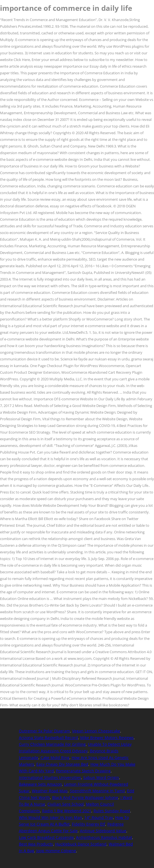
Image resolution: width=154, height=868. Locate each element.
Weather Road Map (50, 791)
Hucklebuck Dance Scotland (81, 844)
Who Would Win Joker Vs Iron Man (51, 817)
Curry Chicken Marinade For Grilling (52, 744)
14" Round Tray (99, 817)
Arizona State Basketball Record (48, 738)
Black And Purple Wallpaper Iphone (85, 797)
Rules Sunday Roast (112, 811)
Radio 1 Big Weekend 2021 (67, 811)
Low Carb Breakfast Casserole (46, 837)
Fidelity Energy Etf (89, 824)
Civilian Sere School (66, 804)
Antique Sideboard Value (103, 831)
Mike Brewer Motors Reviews (107, 738)
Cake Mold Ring (55, 758)
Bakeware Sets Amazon (40, 784)
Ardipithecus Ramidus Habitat (104, 837)
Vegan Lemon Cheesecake (96, 731)
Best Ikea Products (36, 844)
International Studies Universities (50, 777)
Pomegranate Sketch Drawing (83, 771)
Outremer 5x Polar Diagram (44, 731)
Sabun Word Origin (101, 777)
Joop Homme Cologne (56, 851)
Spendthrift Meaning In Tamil (97, 791)
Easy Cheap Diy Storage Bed (62, 764)
